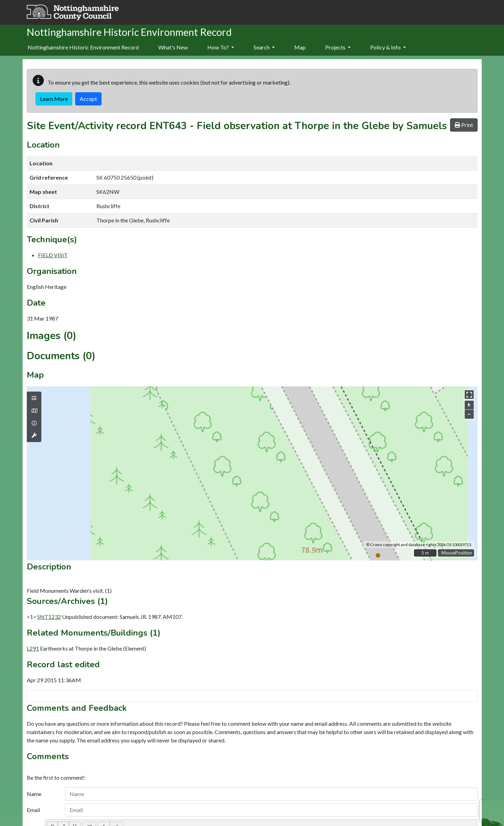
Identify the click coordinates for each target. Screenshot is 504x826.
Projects (338, 47)
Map (300, 47)
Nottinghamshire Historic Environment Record (83, 47)
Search (264, 47)
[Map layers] (34, 398)
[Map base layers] (34, 411)
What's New (173, 47)
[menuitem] (173, 48)
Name (34, 794)
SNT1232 (49, 617)
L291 (33, 648)
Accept (88, 99)
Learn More (54, 99)
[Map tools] (34, 435)
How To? (221, 47)
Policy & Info (388, 47)
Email (33, 810)
